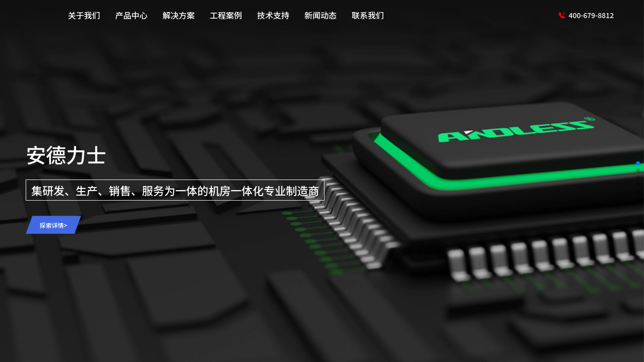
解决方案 (179, 15)
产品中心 (131, 15)
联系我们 (368, 15)
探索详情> (54, 225)
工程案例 (226, 15)
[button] (638, 163)
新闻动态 (320, 15)
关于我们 (84, 15)
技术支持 (273, 15)
